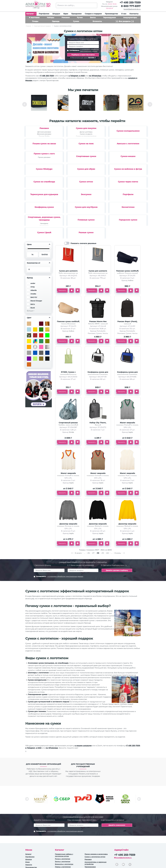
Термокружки (109, 18)
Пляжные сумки (86, 220)
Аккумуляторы (130, 18)
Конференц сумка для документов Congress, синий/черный (127, 375)
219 (103, 553)
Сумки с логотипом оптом (95, 857)
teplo (131, 432)
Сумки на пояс (86, 144)
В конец (118, 553)
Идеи (66, 14)
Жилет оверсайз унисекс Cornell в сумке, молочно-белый (68, 476)
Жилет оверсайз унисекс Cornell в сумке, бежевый (98, 476)
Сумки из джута (86, 134)
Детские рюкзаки (44, 132)
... (85, 553)
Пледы (35, 21)
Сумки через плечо (128, 182)
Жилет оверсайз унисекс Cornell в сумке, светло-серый (127, 425)
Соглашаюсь (83, 50)
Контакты (134, 14)
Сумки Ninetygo (44, 169)
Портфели (128, 194)
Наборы (51, 18)
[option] (39, 104)
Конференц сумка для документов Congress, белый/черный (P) (98, 375)
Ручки (80, 18)
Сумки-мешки (128, 156)
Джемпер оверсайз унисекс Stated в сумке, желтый (127, 526)
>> (124, 553)
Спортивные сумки (86, 156)
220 (108, 553)
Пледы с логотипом (63, 867)
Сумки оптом (86, 182)
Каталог (31, 14)
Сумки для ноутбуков (86, 207)
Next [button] (150, 104)
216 (89, 553)
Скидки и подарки (93, 14)
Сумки (76, 21)
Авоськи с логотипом (128, 144)
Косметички (128, 207)
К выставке (34, 18)
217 (93, 553)
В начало (79, 553)
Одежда (56, 21)
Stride (71, 432)
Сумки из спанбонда (44, 182)
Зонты (93, 18)
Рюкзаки (66, 18)
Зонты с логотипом (63, 862)
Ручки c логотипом (63, 859)
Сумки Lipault (44, 233)
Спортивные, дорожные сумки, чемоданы (44, 219)
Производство (111, 14)
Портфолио (44, 14)
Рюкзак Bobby (44, 136)
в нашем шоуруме (83, 746)
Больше (30, 311)
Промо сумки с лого (44, 154)
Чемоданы (44, 223)
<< (72, 553)
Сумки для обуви (86, 169)
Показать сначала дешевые (83, 243)
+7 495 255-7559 (130, 2)
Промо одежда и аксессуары (96, 854)
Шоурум (56, 14)
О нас (124, 14)
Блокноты (97, 21)
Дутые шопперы (86, 132)
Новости (29, 865)
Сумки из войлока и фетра (128, 169)
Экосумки (86, 194)
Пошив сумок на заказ (44, 144)
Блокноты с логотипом (64, 864)
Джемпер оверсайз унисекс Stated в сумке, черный (98, 526)
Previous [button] (25, 104)
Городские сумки (128, 220)
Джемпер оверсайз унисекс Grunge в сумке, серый (68, 526)
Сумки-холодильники (128, 131)
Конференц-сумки (44, 207)
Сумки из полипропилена (86, 136)
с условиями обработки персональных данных (89, 50)
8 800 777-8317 (131, 6)
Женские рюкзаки (44, 134)
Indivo (131, 280)
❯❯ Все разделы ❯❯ (125, 21)
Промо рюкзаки (44, 157)
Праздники (76, 14)
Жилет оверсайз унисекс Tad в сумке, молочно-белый (127, 476)
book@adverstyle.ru (132, 9)
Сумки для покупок (86, 128)
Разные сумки (86, 233)
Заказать (62, 290)
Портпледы (44, 226)
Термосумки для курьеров (44, 194)
